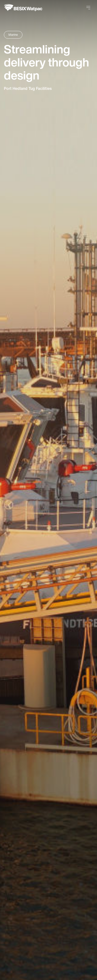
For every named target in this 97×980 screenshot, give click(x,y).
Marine (13, 35)
